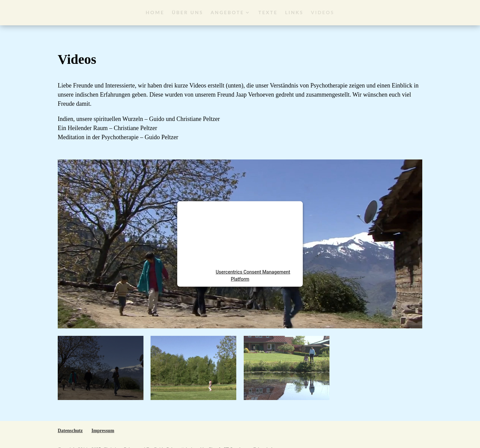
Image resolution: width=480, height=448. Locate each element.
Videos (323, 12)
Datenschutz (70, 431)
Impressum (103, 431)
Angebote (227, 12)
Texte (268, 12)
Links (295, 12)
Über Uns (188, 12)
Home (155, 12)
